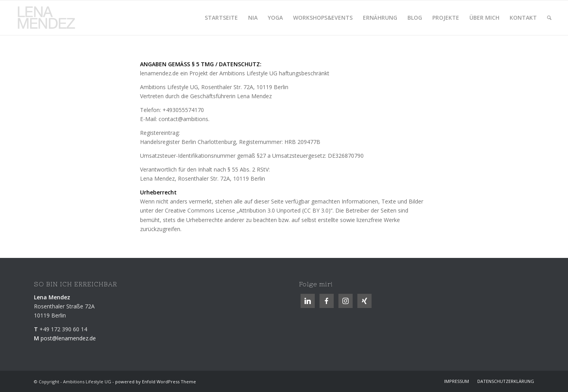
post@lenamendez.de (68, 338)
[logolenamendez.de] (49, 18)
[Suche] (549, 18)
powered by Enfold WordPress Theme (156, 382)
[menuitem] (221, 18)
